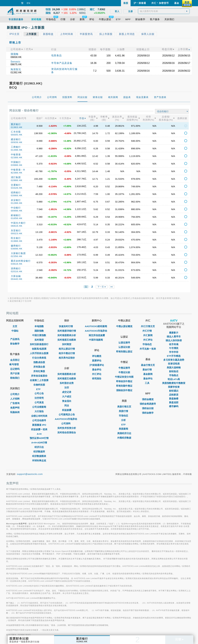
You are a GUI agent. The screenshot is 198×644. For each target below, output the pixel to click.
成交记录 (67, 392)
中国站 (15, 331)
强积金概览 (148, 399)
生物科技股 (39, 385)
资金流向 (67, 401)
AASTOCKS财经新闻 (97, 326)
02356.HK (17, 256)
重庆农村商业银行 (21, 261)
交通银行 (16, 185)
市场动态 (124, 416)
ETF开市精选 (174, 356)
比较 (179, 639)
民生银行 (16, 238)
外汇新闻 (148, 335)
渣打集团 (16, 177)
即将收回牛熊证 (124, 381)
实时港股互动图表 (67, 340)
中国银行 (16, 162)
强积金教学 (148, 413)
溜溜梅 (14, 54)
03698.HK (17, 249)
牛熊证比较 (124, 372)
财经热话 (174, 371)
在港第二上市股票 (39, 380)
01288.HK (17, 203)
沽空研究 (39, 398)
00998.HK (17, 211)
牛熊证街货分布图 (124, 377)
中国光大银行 (18, 223)
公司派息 (39, 402)
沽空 (67, 388)
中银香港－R (18, 170)
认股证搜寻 (124, 343)
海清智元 (16, 69)
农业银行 (16, 200)
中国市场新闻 (97, 340)
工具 (148, 383)
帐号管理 (15, 364)
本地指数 (39, 326)
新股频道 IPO (39, 425)
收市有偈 (174, 344)
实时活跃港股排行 (39, 344)
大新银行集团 (18, 253)
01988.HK (17, 241)
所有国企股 (39, 367)
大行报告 (39, 411)
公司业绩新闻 (39, 407)
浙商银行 (16, 268)
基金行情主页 (148, 365)
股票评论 (97, 361)
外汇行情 (148, 331)
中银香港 (16, 154)
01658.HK (17, 218)
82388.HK (17, 173)
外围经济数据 (124, 438)
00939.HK (17, 142)
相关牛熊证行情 (67, 353)
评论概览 (97, 356)
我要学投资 (174, 387)
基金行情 (148, 370)
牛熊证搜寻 (124, 368)
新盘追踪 (174, 402)
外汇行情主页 (148, 326)
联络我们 (15, 378)
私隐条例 (15, 412)
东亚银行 (16, 230)
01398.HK (17, 150)
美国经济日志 (124, 433)
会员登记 (15, 360)
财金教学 (15, 344)
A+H (39, 434)
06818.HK (17, 226)
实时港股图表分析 (67, 335)
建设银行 (16, 139)
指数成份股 (39, 362)
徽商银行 (16, 246)
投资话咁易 (174, 364)
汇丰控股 (16, 132)
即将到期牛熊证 (124, 386)
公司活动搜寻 (39, 420)
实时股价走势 (67, 383)
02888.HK (17, 180)
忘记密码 (15, 369)
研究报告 (97, 379)
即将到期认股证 (124, 352)
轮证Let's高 (174, 379)
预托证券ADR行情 (39, 438)
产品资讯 (15, 339)
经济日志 (39, 447)
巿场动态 (148, 344)
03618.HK (17, 264)
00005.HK (17, 135)
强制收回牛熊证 (124, 390)
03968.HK (17, 195)
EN (29, 3)
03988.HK (17, 165)
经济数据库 (39, 452)
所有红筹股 (39, 371)
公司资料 (67, 423)
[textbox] (164, 11)
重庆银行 (16, 124)
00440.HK (17, 279)
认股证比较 (124, 347)
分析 (124, 420)
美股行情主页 (124, 407)
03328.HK (17, 188)
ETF (39, 389)
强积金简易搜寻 (148, 404)
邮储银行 (16, 215)
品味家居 (174, 395)
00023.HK (17, 233)
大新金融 (16, 276)
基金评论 (97, 370)
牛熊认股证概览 (124, 326)
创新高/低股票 (39, 349)
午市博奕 (174, 348)
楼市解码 (174, 406)
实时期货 (39, 340)
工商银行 (16, 147)
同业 (67, 405)
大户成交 (67, 396)
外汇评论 (97, 374)
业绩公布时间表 (39, 416)
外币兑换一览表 (148, 349)
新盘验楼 (174, 399)
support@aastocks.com (30, 474)
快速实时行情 (67, 326)
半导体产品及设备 (62, 63)
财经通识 (174, 391)
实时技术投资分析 (67, 428)
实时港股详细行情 (67, 331)
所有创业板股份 (39, 376)
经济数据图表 (39, 456)
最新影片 (174, 333)
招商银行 (16, 192)
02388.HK (17, 157)
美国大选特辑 (174, 368)
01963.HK (17, 127)
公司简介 (15, 394)
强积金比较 (148, 408)
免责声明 (15, 408)
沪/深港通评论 (97, 365)
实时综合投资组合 (67, 432)
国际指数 (39, 331)
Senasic (15, 62)
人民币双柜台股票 (39, 353)
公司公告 (39, 393)
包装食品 (56, 55)
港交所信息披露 (97, 335)
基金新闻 (148, 374)
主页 (15, 326)
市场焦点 (174, 375)
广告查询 (15, 403)
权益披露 (67, 410)
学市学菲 (174, 352)
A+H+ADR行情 (39, 443)
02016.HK (17, 271)
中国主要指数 (39, 335)
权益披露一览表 (39, 429)
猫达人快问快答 (174, 340)
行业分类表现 (39, 358)
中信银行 (16, 208)
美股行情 (124, 411)
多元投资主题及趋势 (174, 360)
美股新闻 (124, 429)
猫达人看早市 (174, 336)
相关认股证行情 (67, 349)
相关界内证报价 (67, 358)
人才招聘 (15, 399)
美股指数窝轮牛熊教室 (174, 383)
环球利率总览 (39, 461)
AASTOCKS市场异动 (67, 419)
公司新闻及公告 (67, 414)
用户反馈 (15, 373)
